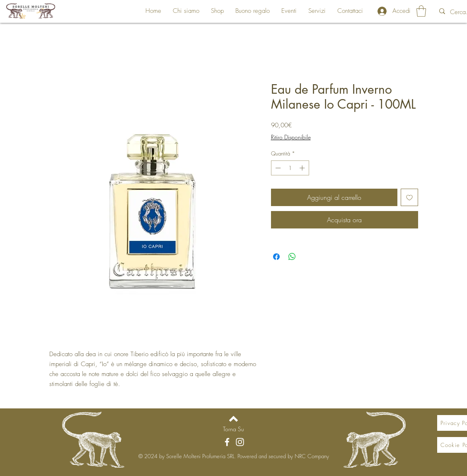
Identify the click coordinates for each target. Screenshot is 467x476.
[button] (421, 11)
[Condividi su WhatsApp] (292, 257)
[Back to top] (233, 419)
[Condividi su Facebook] (276, 257)
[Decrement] (277, 168)
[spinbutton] (290, 168)
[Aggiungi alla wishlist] (409, 197)
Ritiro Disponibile (291, 137)
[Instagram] (240, 442)
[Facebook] (227, 442)
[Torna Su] (233, 429)
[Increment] (303, 168)
